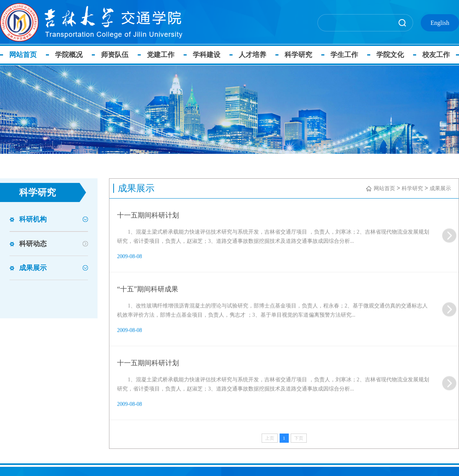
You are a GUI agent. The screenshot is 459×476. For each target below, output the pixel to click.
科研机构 (33, 219)
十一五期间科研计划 (148, 233)
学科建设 (207, 55)
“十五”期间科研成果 (148, 306)
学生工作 (344, 55)
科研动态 (33, 244)
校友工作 (436, 55)
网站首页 (23, 55)
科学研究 (298, 55)
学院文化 (390, 55)
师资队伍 (115, 55)
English (440, 23)
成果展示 (33, 268)
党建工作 (161, 55)
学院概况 (69, 55)
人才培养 (252, 55)
